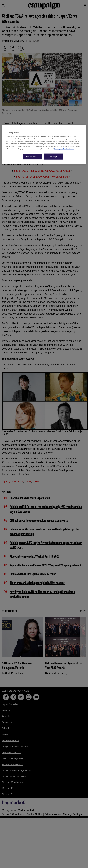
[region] (44, 145)
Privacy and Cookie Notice (64, 149)
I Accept (54, 156)
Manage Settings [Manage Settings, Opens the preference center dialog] (33, 156)
